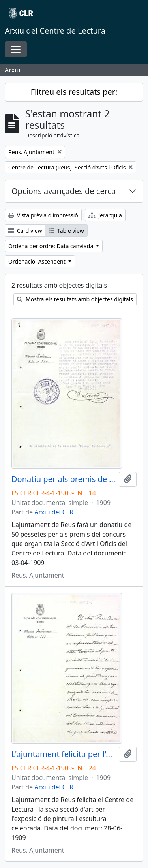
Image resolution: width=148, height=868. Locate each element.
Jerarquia (105, 215)
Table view (66, 231)
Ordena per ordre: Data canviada (52, 246)
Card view (25, 231)
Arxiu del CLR (54, 512)
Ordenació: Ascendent (37, 261)
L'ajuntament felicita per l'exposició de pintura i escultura (64, 754)
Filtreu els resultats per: (74, 92)
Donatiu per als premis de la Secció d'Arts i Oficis (64, 479)
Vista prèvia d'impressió (43, 215)
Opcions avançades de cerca (64, 191)
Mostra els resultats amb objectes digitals (75, 299)
